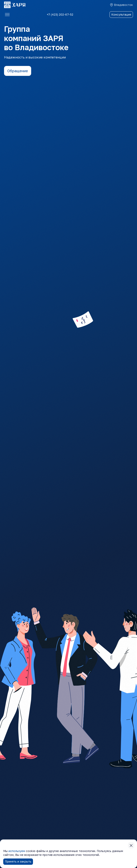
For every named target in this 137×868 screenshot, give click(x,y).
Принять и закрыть (18, 861)
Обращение (18, 71)
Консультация (121, 14)
